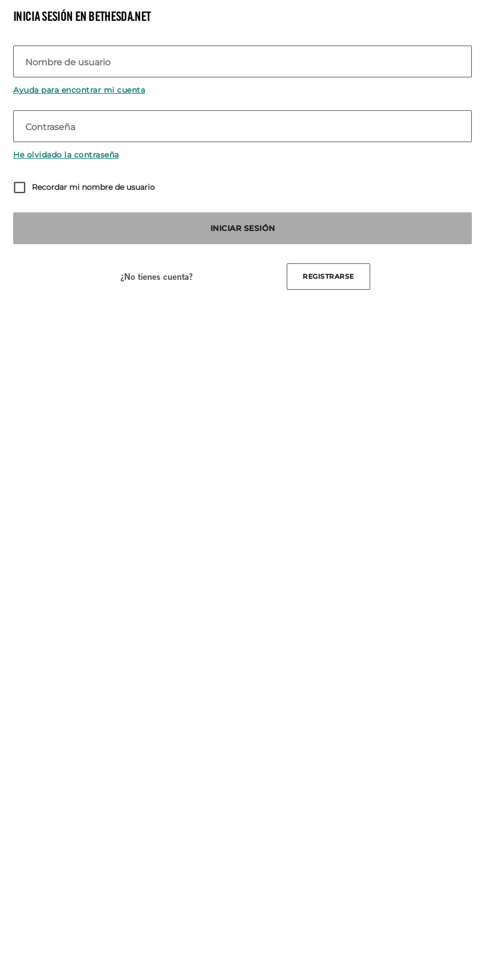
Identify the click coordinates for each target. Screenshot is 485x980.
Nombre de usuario (68, 63)
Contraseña (50, 127)
